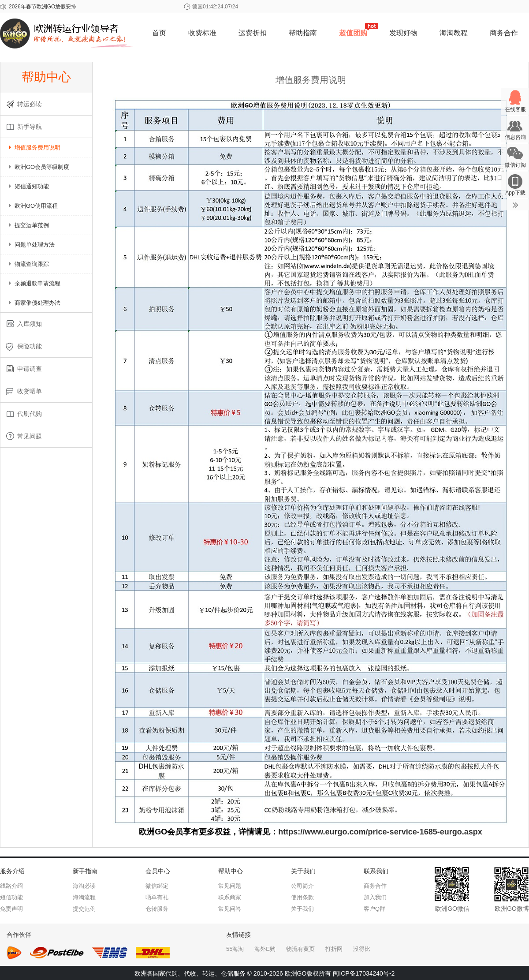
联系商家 (230, 897)
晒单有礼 (157, 897)
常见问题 (230, 886)
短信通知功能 (32, 186)
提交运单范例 (32, 225)
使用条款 (302, 897)
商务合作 (504, 33)
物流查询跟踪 (32, 264)
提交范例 (84, 909)
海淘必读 (84, 886)
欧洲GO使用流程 (36, 206)
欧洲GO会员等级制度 (42, 167)
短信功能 (11, 897)
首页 (159, 33)
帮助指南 (303, 33)
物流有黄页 (300, 949)
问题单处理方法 (35, 245)
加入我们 (375, 897)
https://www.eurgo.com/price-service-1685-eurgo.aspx (380, 832)
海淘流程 (84, 897)
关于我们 (302, 909)
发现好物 (403, 33)
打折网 (334, 949)
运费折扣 (253, 33)
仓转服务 (157, 909)
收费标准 (202, 33)
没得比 (362, 949)
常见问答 (230, 909)
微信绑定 (157, 886)
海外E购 (265, 949)
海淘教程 (454, 33)
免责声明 (11, 909)
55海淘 (235, 949)
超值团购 (353, 33)
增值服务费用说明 (37, 148)
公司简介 (302, 886)
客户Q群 (374, 909)
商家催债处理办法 (37, 303)
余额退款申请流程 (37, 283)
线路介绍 (11, 886)
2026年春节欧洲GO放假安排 (43, 7)
